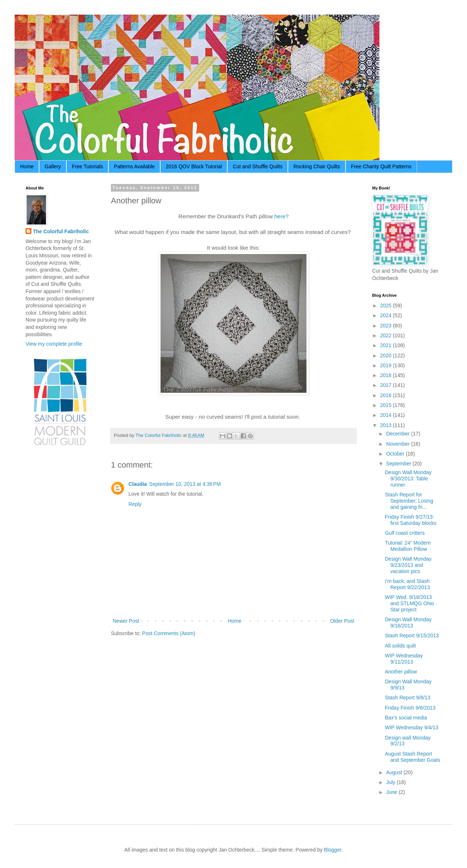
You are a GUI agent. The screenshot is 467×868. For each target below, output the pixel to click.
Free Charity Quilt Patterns (381, 166)
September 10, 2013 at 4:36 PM (185, 484)
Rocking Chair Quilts (317, 166)
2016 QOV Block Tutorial (194, 166)
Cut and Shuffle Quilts (258, 166)
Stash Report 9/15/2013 (412, 635)
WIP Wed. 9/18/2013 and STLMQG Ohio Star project (410, 603)
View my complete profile (54, 344)
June (392, 792)
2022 (387, 335)
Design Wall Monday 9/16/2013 (408, 623)
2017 (387, 385)
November (398, 444)
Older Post (342, 621)
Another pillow (401, 672)
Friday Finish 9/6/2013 (410, 708)
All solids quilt (400, 646)
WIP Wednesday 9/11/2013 (404, 659)
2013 (387, 425)
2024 (387, 315)
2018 (387, 375)
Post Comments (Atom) (169, 633)
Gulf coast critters (405, 533)
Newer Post (126, 621)
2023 (387, 326)
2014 (387, 415)
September (399, 464)
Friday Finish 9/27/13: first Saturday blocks (411, 520)
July (391, 782)
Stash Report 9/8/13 (408, 698)
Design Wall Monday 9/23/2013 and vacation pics (408, 565)
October (396, 454)
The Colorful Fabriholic (61, 231)
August (395, 772)
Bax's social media (406, 718)
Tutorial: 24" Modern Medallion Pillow (408, 546)
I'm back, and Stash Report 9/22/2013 (407, 584)
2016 (387, 395)
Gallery (53, 166)
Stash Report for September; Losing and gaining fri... (409, 501)
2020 (387, 356)
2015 (387, 405)
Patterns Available (134, 166)
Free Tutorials (88, 166)
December (398, 434)
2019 (387, 365)
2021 (387, 345)
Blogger (333, 850)
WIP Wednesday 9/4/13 (412, 727)
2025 (387, 306)
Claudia (138, 484)
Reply (135, 504)
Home (27, 166)
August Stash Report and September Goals (412, 757)
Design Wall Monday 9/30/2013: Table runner (408, 479)
